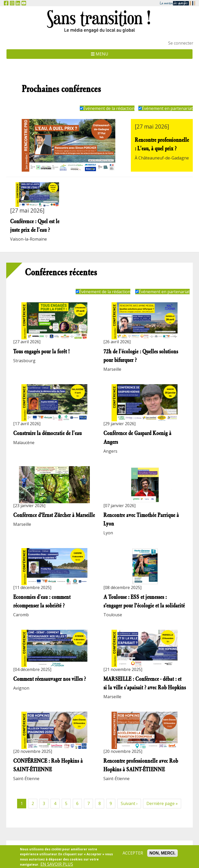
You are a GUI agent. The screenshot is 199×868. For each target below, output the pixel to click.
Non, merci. (162, 855)
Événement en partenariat (166, 108)
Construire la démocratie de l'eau (47, 433)
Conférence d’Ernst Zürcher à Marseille (54, 515)
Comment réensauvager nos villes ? (49, 679)
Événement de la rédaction (107, 108)
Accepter (133, 855)
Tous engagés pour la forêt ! (41, 351)
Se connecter (181, 43)
